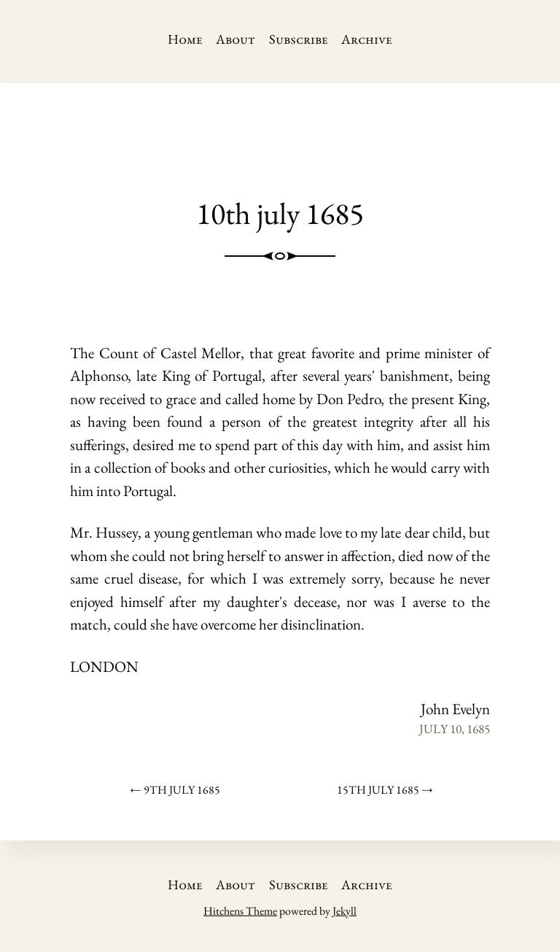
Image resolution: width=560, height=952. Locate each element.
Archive (367, 39)
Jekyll (345, 911)
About (236, 39)
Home (185, 39)
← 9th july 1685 (175, 790)
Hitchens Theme (240, 911)
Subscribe (299, 39)
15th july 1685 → (385, 790)
